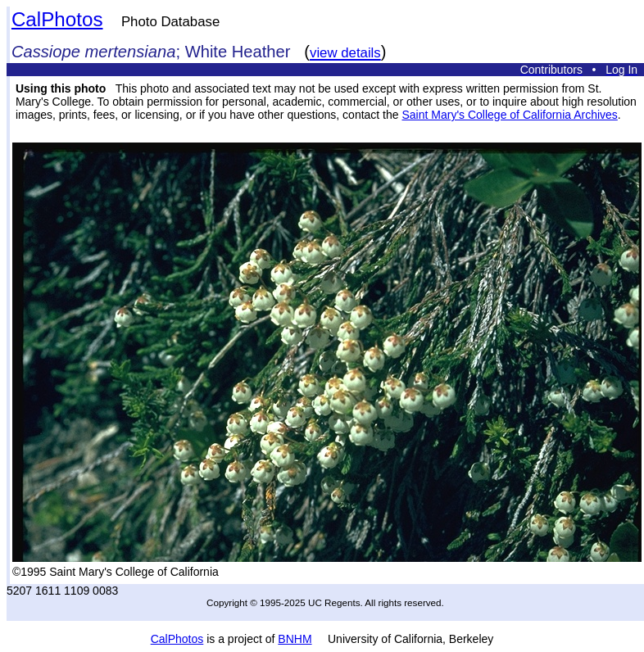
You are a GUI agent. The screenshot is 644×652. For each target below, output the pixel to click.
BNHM (295, 639)
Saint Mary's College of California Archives (509, 115)
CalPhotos (57, 19)
